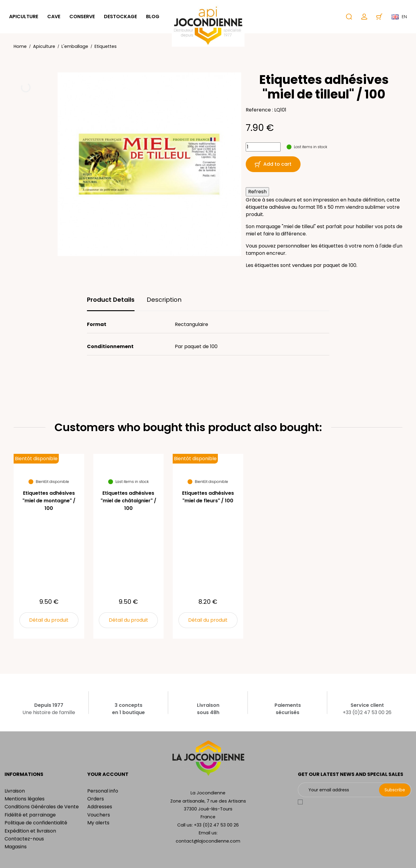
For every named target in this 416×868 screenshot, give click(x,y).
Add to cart (273, 164)
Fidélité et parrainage (30, 815)
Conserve (82, 17)
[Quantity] (263, 147)
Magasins (16, 847)
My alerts (98, 823)
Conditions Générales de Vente (42, 807)
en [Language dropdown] (399, 17)
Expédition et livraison (30, 831)
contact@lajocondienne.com (208, 841)
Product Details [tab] (111, 300)
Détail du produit (49, 620)
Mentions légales (25, 799)
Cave (54, 17)
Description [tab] (164, 300)
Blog (153, 17)
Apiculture (24, 17)
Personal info (103, 791)
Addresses (100, 807)
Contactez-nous (24, 839)
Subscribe (395, 790)
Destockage (120, 17)
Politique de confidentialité (36, 823)
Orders (96, 799)
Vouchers (99, 815)
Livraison (15, 791)
